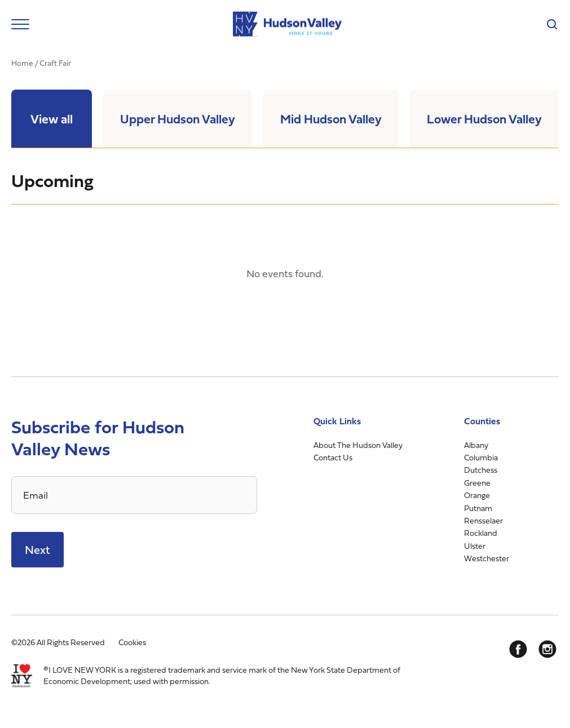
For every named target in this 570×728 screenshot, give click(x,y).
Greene (477, 483)
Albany (476, 445)
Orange (477, 495)
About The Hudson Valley (358, 445)
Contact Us (333, 457)
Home (22, 63)
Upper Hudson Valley (178, 119)
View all (52, 119)
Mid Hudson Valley (331, 119)
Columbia (481, 457)
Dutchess (481, 470)
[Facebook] (518, 649)
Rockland (481, 533)
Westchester (487, 558)
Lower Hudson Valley (484, 119)
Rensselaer (483, 520)
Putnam (478, 508)
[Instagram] (547, 649)
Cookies (132, 642)
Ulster (475, 546)
